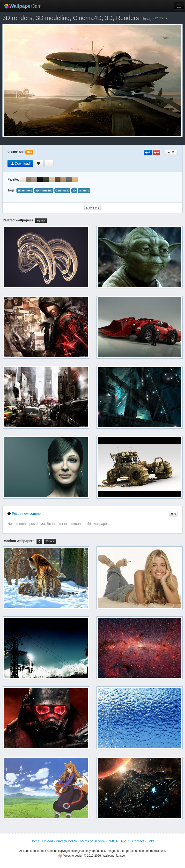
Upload (48, 841)
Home (35, 841)
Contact (138, 841)
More (41, 221)
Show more (92, 208)
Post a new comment (26, 514)
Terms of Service (92, 841)
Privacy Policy (66, 841)
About (125, 841)
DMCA (113, 841)
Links (151, 841)
